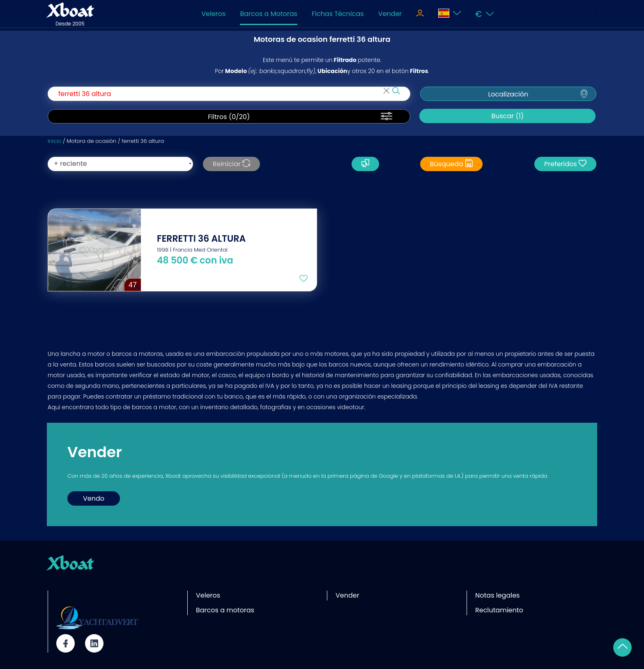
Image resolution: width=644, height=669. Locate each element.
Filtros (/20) (229, 117)
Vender (390, 14)
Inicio (54, 141)
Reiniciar (231, 164)
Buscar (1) (507, 116)
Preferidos (565, 164)
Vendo (94, 498)
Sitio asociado (79, 595)
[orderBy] (120, 164)
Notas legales (497, 595)
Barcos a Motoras (268, 14)
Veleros (213, 14)
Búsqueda (451, 164)
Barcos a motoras (225, 610)
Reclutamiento (499, 610)
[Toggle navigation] (420, 14)
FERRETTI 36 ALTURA (201, 239)
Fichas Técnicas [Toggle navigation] (338, 14)
